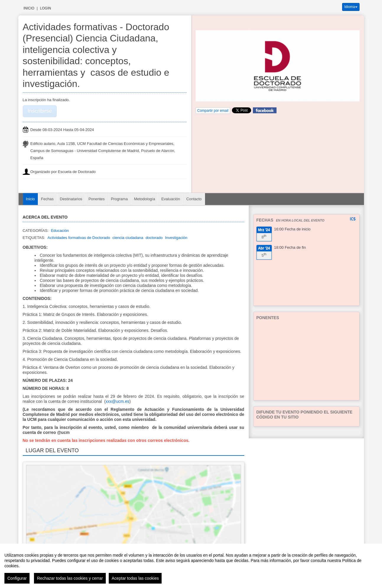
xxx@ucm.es (117, 401)
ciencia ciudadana (128, 238)
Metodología (144, 199)
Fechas (47, 199)
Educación (60, 231)
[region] (191, 566)
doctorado (154, 238)
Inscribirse (40, 111)
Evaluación (171, 199)
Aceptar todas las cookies (135, 578)
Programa (119, 199)
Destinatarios (71, 199)
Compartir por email (213, 111)
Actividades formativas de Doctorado (79, 238)
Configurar (17, 578)
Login (45, 8)
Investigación (176, 238)
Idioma (351, 7)
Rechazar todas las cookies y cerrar (70, 578)
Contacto (194, 199)
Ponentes (96, 199)
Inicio (29, 8)
